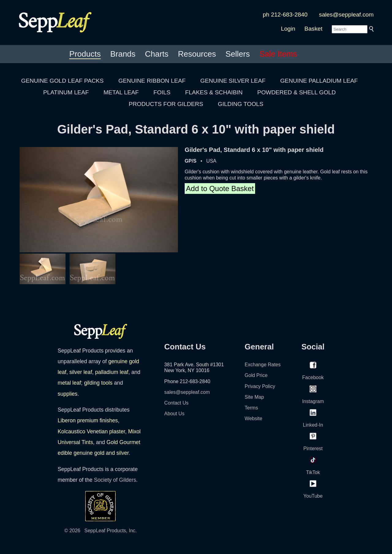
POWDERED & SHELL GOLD (296, 92)
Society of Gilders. (116, 480)
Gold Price (256, 375)
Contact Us (176, 403)
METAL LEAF (121, 92)
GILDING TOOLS (241, 104)
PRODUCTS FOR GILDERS (166, 104)
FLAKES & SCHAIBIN (214, 92)
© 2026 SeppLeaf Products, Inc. (100, 531)
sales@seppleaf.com (346, 15)
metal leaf (69, 383)
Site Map (254, 397)
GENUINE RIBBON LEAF (152, 81)
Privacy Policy (260, 386)
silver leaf (81, 372)
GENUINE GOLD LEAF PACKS (62, 81)
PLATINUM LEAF (66, 92)
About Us (174, 414)
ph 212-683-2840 (285, 15)
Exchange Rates (263, 365)
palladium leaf (112, 372)
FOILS (162, 92)
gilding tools (98, 383)
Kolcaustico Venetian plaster (91, 432)
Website (254, 418)
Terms (251, 408)
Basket (313, 29)
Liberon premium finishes (88, 420)
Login (288, 29)
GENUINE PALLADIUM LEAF (319, 81)
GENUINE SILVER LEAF (233, 81)
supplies (68, 394)
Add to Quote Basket (220, 188)
